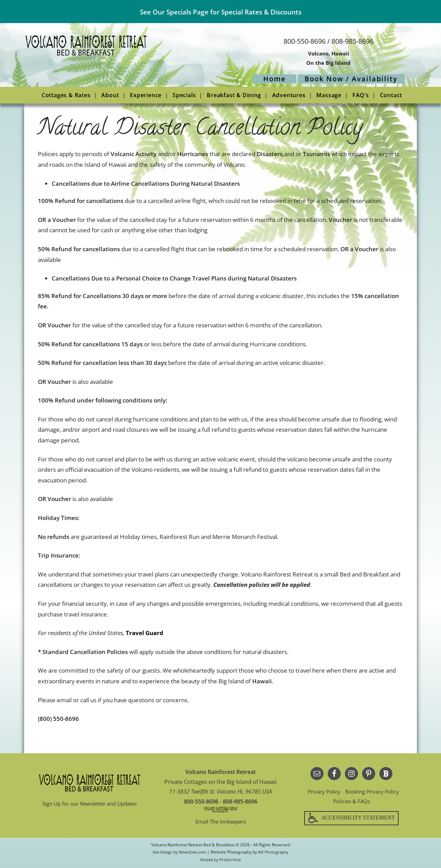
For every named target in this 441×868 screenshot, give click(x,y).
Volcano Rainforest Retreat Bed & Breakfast (110, 61)
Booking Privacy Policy (373, 792)
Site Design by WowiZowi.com (179, 853)
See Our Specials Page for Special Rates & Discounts (220, 11)
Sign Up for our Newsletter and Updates (90, 804)
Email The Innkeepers (221, 821)
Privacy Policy (322, 792)
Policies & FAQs (352, 801)
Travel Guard (145, 633)
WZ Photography (275, 853)
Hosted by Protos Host (220, 861)
